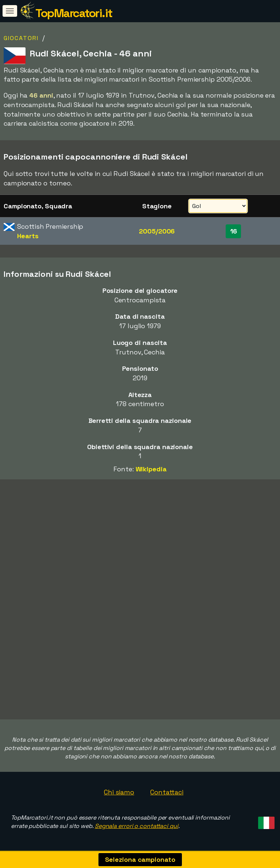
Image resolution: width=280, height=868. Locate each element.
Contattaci (167, 792)
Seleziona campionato (140, 859)
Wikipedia (151, 469)
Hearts (28, 236)
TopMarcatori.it (74, 13)
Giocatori (21, 38)
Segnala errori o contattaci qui (137, 826)
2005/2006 (157, 231)
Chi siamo (119, 792)
